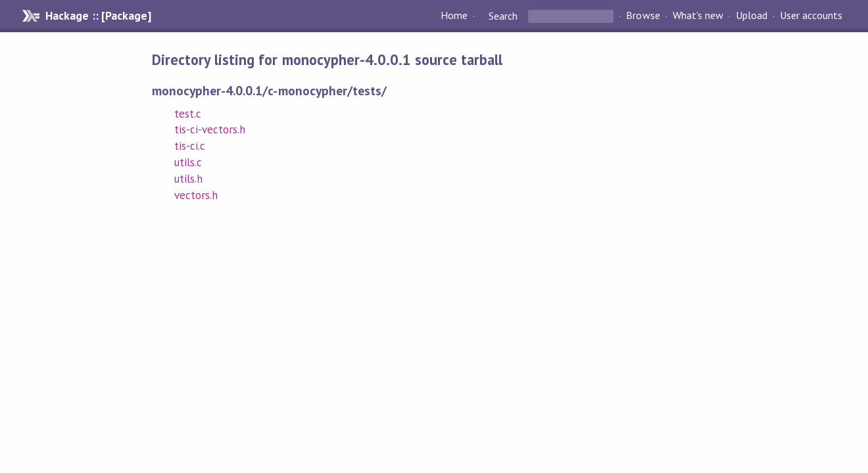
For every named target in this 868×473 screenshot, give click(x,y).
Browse (643, 16)
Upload (752, 16)
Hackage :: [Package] (98, 16)
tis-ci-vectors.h (210, 129)
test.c (188, 114)
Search (503, 16)
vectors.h (196, 195)
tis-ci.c (190, 146)
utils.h (188, 179)
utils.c (188, 162)
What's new (698, 16)
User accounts (811, 16)
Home (454, 16)
